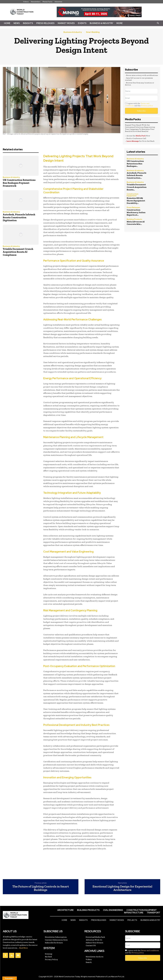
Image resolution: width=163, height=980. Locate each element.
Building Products (134, 219)
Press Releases (45, 23)
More (120, 23)
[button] (158, 23)
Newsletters (36, 2)
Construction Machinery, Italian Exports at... (136, 212)
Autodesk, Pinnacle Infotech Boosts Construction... (137, 175)
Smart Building (93, 32)
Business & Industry (101, 23)
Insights (28, 23)
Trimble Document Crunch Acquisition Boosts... (137, 187)
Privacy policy (147, 106)
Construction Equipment (133, 195)
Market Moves (66, 23)
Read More (24, 948)
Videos (26, 2)
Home (7, 23)
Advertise (58, 2)
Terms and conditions (150, 950)
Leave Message (133, 141)
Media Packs (47, 2)
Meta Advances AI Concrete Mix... (136, 223)
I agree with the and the (139, 104)
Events (82, 23)
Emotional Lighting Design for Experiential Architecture (122, 888)
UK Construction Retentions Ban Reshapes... (135, 164)
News (17, 23)
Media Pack (141, 136)
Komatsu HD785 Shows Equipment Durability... (136, 201)
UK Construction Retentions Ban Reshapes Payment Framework (19, 183)
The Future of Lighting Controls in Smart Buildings (41, 888)
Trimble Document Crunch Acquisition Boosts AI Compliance (18, 252)
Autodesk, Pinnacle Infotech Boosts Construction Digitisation (19, 217)
